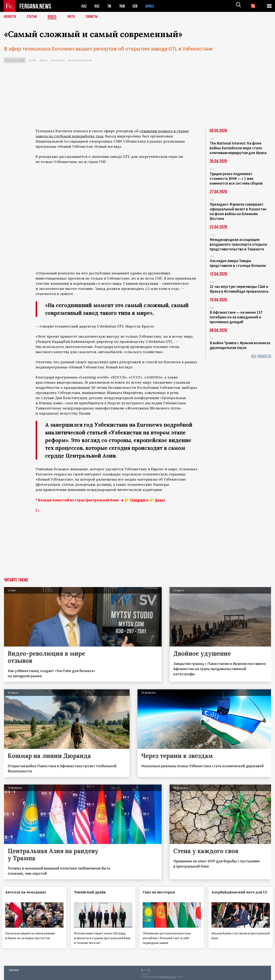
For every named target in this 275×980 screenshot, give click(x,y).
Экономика (58, 60)
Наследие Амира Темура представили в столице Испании (238, 263)
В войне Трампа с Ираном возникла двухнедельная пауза (240, 345)
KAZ (84, 6)
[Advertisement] (137, 97)
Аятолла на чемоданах (27, 892)
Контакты (14, 968)
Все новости (261, 357)
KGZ (97, 6)
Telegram (138, 500)
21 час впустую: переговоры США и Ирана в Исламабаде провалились (239, 289)
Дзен (159, 500)
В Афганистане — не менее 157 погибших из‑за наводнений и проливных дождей (236, 317)
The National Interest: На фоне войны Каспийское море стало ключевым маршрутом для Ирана (238, 148)
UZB (136, 6)
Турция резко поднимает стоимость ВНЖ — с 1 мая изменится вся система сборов (236, 178)
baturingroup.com (167, 976)
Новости (10, 17)
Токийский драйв (92, 892)
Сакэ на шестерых (161, 892)
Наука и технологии (80, 60)
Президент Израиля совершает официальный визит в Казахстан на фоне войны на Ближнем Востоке (238, 211)
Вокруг (33, 60)
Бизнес (44, 60)
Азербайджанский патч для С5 (235, 895)
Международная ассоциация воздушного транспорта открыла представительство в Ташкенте (238, 244)
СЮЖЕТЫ (94, 17)
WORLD (151, 6)
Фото (73, 17)
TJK (110, 6)
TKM (123, 6)
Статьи (33, 17)
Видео (54, 17)
